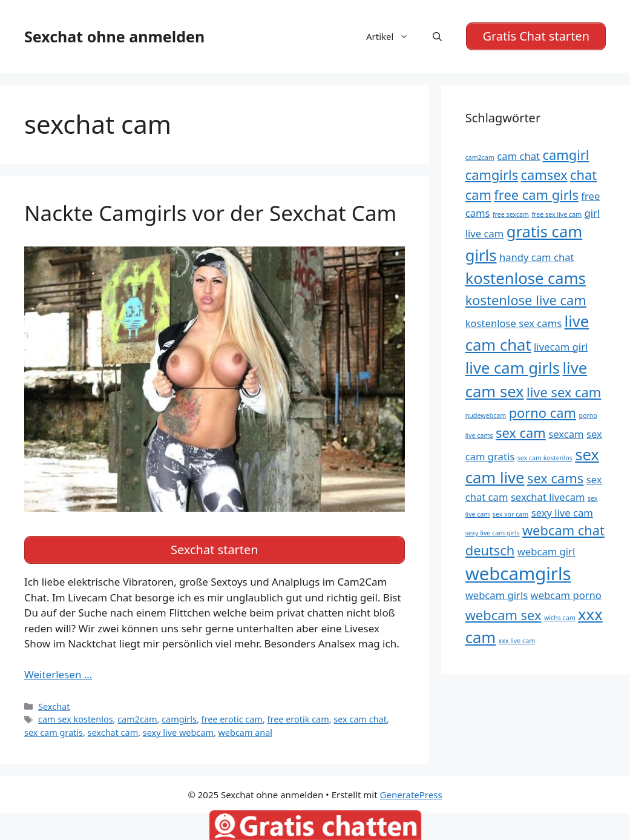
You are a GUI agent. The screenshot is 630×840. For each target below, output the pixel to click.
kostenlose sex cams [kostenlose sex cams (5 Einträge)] (514, 322)
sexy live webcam (178, 730)
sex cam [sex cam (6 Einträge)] (521, 432)
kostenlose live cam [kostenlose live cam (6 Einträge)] (526, 298)
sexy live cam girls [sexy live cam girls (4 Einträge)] (493, 532)
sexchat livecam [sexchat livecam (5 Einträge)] (548, 496)
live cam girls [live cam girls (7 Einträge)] (513, 367)
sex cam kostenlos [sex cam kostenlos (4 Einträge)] (545, 456)
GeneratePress (411, 792)
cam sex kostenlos (75, 717)
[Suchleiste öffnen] (437, 36)
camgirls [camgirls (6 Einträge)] (492, 174)
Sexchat (54, 703)
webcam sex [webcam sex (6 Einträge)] (504, 614)
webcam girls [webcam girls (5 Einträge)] (497, 594)
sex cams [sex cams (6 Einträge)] (555, 477)
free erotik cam (298, 717)
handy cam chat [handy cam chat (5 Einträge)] (537, 256)
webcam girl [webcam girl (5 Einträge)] (546, 550)
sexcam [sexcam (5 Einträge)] (566, 433)
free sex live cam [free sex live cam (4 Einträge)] (556, 213)
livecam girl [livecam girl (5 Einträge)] (561, 346)
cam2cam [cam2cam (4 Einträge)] (480, 156)
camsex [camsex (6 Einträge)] (544, 174)
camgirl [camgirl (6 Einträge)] (566, 154)
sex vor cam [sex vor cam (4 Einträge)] (510, 513)
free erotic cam (232, 717)
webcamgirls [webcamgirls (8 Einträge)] (518, 572)
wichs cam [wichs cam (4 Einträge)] (560, 617)
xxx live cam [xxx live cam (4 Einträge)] (517, 640)
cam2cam (137, 717)
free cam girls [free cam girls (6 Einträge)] (536, 193)
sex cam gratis (54, 730)
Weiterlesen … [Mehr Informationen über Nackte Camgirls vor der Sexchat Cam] (58, 672)
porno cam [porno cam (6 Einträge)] (543, 412)
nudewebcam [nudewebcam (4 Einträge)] (486, 414)
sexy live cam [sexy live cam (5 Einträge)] (562, 511)
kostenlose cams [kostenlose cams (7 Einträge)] (526, 277)
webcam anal (246, 730)
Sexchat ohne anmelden (114, 36)
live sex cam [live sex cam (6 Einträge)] (564, 390)
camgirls (179, 717)
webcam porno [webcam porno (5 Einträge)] (566, 594)
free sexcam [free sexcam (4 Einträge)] (511, 213)
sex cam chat (360, 717)
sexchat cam (113, 730)
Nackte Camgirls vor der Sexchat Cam (210, 211)
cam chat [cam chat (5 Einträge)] (518, 155)
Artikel (393, 36)
